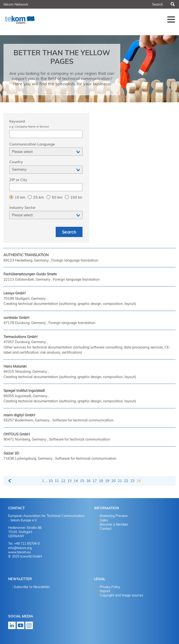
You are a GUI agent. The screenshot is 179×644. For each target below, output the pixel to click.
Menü (171, 19)
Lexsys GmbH (14, 293)
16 (88, 481)
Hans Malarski (15, 366)
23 (132, 481)
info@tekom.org (20, 548)
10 (51, 481)
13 (69, 481)
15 (82, 481)
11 (57, 481)
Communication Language (32, 144)
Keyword (46, 124)
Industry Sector (22, 207)
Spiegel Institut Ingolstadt (24, 391)
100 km (76, 197)
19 (107, 481)
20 (114, 481)
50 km (57, 197)
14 (76, 481)
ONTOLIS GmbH (17, 434)
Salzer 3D (11, 453)
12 (63, 481)
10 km (20, 197)
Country (16, 162)
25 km (38, 197)
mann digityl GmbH (19, 415)
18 (101, 481)
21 (120, 481)
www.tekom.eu (19, 552)
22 (126, 481)
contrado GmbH (16, 318)
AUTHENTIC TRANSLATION (26, 255)
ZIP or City (18, 180)
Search (172, 4)
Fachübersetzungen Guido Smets (30, 274)
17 (95, 481)
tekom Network (16, 4)
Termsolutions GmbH (20, 337)
